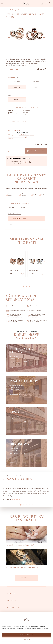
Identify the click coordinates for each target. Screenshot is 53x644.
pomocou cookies (7, 628)
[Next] (44, 38)
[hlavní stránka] (27, 5)
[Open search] (7, 4)
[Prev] (9, 38)
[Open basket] (50, 4)
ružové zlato (17, 87)
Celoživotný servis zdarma (16, 306)
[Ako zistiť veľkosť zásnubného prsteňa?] (26, 536)
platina (36, 87)
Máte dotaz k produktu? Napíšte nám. (15, 321)
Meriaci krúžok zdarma (35, 306)
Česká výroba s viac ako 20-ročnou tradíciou (37, 321)
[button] (45, 264)
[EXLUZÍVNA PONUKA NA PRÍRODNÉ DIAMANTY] (26, 559)
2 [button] (30, 286)
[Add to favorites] (23, 274)
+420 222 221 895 (14, 162)
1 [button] (26, 286)
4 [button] (33, 504)
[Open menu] (2, 4)
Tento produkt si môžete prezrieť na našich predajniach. (36, 316)
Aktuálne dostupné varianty (17, 137)
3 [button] (30, 504)
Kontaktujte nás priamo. (26, 135)
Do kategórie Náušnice (15, 10)
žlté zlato (36, 82)
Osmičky (17, 100)
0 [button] (23, 286)
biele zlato (17, 82)
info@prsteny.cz (30, 162)
